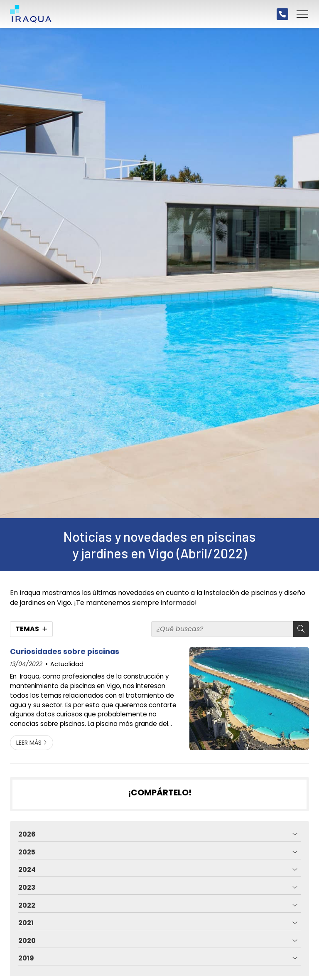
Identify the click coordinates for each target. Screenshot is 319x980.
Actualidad (67, 664)
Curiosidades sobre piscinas (65, 652)
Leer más (29, 743)
